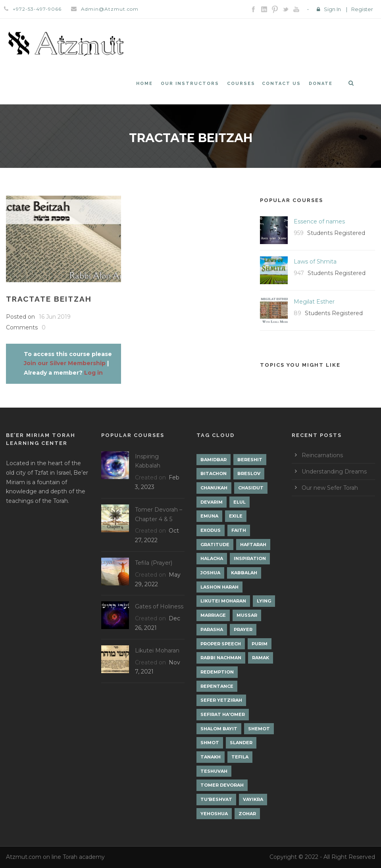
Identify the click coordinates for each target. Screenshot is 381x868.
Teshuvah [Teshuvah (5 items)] (214, 771)
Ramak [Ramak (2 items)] (261, 658)
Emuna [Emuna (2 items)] (209, 516)
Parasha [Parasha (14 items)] (212, 629)
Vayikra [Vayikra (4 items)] (253, 799)
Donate (321, 84)
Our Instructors (190, 84)
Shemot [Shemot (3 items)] (259, 729)
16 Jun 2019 (55, 317)
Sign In (332, 9)
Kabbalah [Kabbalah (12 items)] (244, 573)
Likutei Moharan (157, 651)
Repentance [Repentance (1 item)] (217, 686)
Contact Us (281, 84)
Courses (241, 84)
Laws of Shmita (315, 262)
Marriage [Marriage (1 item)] (213, 615)
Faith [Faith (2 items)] (239, 530)
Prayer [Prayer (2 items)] (243, 629)
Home (144, 84)
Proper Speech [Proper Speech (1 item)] (221, 644)
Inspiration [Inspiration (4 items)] (250, 558)
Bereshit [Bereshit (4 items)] (250, 460)
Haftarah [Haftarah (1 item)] (253, 545)
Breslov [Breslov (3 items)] (249, 473)
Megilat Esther (314, 302)
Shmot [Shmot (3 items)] (210, 743)
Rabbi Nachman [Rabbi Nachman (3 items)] (221, 658)
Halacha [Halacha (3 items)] (212, 558)
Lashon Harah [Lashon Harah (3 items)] (219, 587)
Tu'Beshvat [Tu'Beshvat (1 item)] (216, 799)
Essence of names (319, 221)
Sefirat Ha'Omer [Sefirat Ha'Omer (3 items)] (223, 714)
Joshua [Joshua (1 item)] (210, 573)
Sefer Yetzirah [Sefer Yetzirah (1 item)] (221, 700)
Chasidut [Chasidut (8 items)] (251, 488)
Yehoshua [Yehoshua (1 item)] (214, 814)
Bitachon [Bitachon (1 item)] (214, 473)
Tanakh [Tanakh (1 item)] (211, 757)
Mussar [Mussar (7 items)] (247, 615)
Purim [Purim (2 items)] (260, 644)
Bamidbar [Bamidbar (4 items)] (214, 460)
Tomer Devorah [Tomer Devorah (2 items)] (222, 785)
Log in (93, 373)
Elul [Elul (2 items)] (240, 502)
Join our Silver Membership (65, 363)
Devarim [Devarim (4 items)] (212, 502)
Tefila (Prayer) (154, 563)
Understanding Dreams (334, 472)
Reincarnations (322, 455)
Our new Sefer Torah (330, 488)
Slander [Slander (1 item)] (241, 743)
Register (362, 9)
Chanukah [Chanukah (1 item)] (214, 488)
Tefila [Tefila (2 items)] (240, 757)
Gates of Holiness (159, 606)
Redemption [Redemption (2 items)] (217, 672)
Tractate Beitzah (49, 299)
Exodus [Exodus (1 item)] (211, 530)
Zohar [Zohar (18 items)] (247, 814)
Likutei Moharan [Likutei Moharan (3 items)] (223, 601)
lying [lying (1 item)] (264, 601)
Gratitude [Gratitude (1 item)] (215, 545)
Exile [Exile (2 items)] (236, 516)
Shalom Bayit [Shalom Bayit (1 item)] (219, 729)
